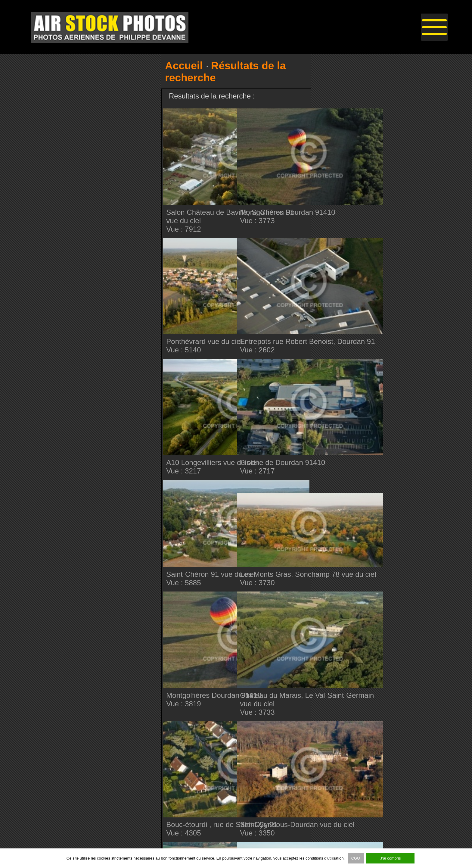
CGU (356, 858)
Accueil (184, 66)
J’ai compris (391, 858)
